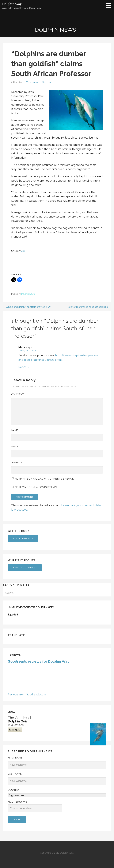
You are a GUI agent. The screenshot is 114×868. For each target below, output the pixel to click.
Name (15, 430)
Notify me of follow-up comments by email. (44, 479)
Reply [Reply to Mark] (22, 367)
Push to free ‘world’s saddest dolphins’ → (89, 307)
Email (15, 447)
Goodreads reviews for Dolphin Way (39, 661)
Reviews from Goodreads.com (27, 694)
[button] (110, 5)
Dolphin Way (12, 4)
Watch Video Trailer (25, 568)
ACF (24, 251)
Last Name (15, 774)
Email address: (35, 806)
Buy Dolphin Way (23, 539)
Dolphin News (28, 294)
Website (17, 463)
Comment (18, 394)
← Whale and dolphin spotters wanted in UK (27, 307)
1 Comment (46, 82)
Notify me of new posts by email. (37, 487)
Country (14, 790)
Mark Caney (32, 82)
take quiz (15, 730)
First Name (15, 758)
